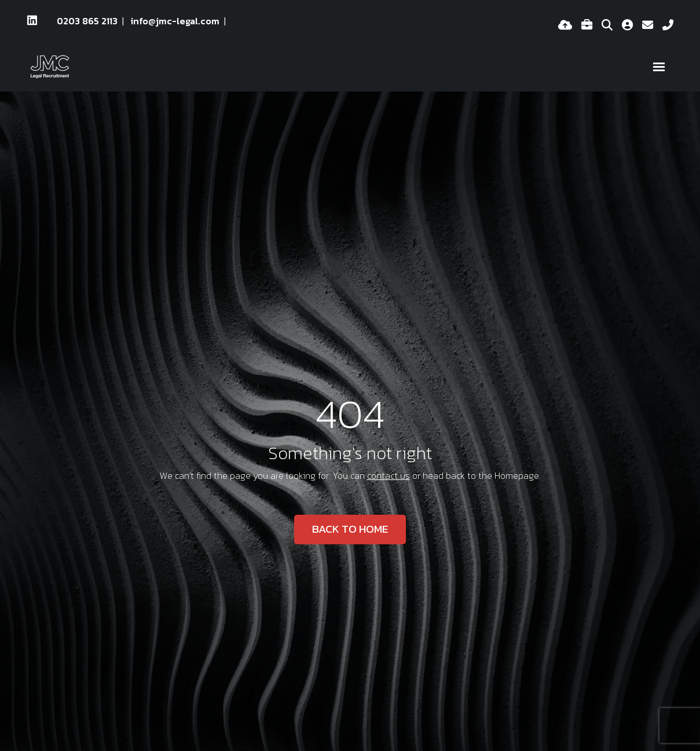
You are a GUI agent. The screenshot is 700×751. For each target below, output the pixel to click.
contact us (389, 475)
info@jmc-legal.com (175, 21)
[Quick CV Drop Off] (565, 25)
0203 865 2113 (87, 21)
